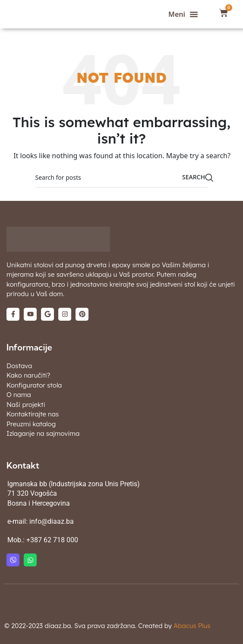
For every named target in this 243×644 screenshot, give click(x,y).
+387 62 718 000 (52, 540)
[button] (183, 14)
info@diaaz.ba (52, 521)
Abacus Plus (192, 626)
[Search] (122, 178)
